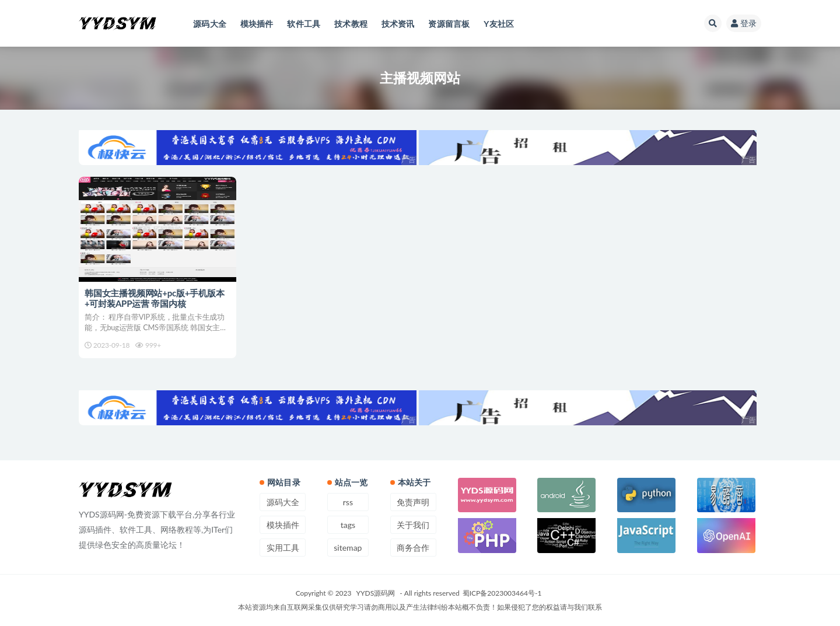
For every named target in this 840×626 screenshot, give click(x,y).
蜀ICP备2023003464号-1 (502, 593)
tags (348, 525)
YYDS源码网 (376, 593)
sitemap (348, 548)
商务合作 (413, 548)
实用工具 (283, 548)
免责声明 (413, 502)
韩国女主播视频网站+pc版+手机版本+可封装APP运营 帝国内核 (155, 298)
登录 (744, 23)
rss (348, 502)
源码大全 (283, 502)
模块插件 (283, 525)
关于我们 (413, 525)
